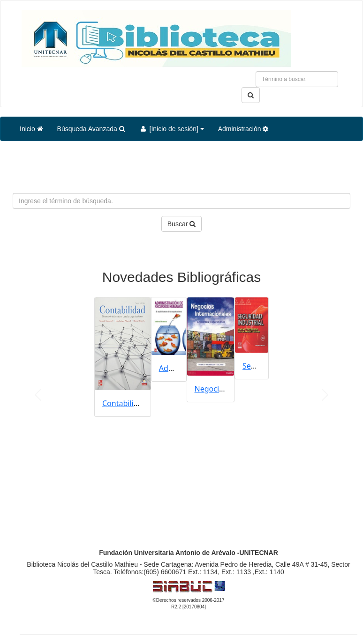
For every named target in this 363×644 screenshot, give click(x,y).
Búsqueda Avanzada (91, 129)
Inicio (31, 129)
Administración (243, 129)
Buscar (181, 224)
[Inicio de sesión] (172, 129)
